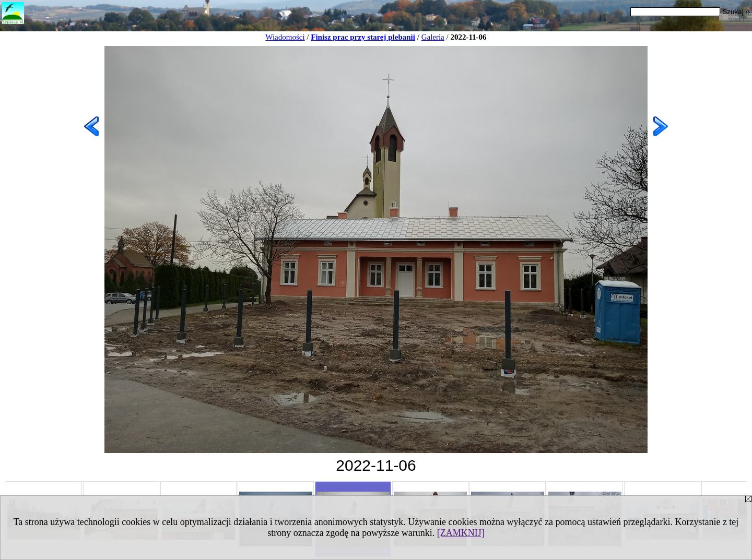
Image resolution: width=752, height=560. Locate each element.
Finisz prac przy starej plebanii (363, 37)
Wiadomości (285, 37)
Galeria (433, 37)
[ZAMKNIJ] (461, 533)
